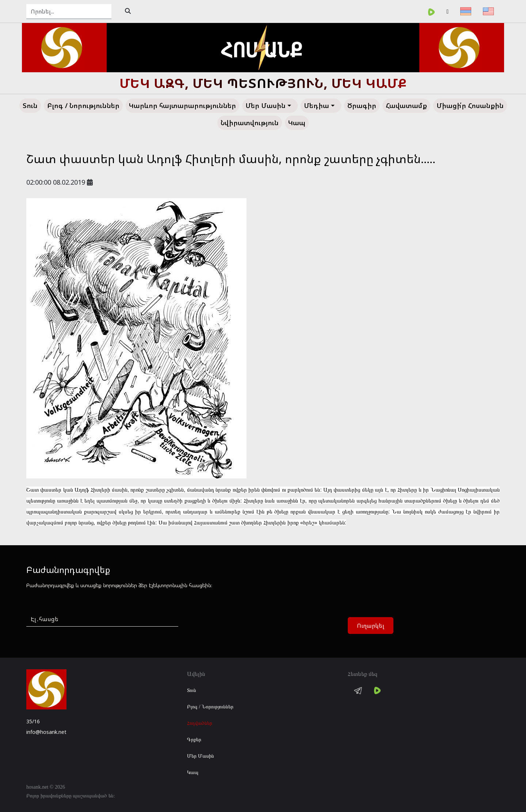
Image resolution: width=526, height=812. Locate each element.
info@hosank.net (46, 732)
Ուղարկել (371, 626)
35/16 (33, 721)
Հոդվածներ (200, 723)
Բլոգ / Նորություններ (210, 707)
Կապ (193, 772)
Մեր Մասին (201, 756)
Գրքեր (194, 740)
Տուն (192, 690)
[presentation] (243, 626)
